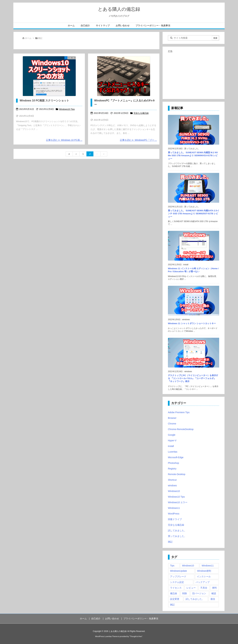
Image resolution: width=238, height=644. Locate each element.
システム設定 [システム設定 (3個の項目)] (177, 582)
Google (172, 435)
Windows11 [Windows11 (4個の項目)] (208, 566)
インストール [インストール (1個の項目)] (204, 576)
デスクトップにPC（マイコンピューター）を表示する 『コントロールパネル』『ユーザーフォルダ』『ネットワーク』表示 (193, 378)
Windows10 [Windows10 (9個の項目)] (188, 566)
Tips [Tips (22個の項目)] (172, 566)
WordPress (174, 514)
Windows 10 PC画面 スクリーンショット (44, 101)
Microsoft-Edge (176, 457)
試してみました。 (177, 530)
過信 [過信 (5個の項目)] (213, 599)
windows (172, 485)
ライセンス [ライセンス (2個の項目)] (176, 588)
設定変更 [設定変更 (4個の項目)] (175, 599)
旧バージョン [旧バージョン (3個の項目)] (199, 593)
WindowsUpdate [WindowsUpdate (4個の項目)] (178, 571)
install (171, 446)
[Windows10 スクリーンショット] (49, 76)
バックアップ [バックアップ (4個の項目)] (203, 582)
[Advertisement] (194, 74)
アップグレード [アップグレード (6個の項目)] (178, 576)
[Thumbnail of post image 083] (124, 76)
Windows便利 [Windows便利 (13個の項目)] (204, 571)
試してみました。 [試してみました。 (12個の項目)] (195, 599)
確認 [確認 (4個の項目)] (214, 593)
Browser (172, 418)
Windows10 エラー (178, 502)
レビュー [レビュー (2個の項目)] (191, 588)
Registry (172, 469)
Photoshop (173, 463)
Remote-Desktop (177, 474)
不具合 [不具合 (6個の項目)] (204, 588)
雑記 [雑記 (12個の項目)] (172, 605)
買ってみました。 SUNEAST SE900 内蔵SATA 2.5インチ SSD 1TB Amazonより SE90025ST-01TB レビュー (194, 214)
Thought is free (136, 636)
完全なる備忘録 (141, 113)
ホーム (28, 38)
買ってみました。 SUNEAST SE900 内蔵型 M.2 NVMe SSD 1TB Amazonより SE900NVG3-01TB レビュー (193, 155)
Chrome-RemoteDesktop (181, 429)
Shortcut (172, 480)
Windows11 (174, 508)
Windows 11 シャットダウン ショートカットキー (192, 323)
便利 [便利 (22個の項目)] (214, 588)
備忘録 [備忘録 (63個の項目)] (174, 593)
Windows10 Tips (67, 109)
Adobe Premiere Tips (179, 412)
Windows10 (174, 491)
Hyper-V (172, 440)
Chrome (172, 424)
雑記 (170, 542)
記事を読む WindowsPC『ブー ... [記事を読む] (138, 140)
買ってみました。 (177, 536)
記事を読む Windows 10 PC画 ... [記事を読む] (64, 140)
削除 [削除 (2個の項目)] (185, 593)
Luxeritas (173, 452)
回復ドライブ (175, 519)
